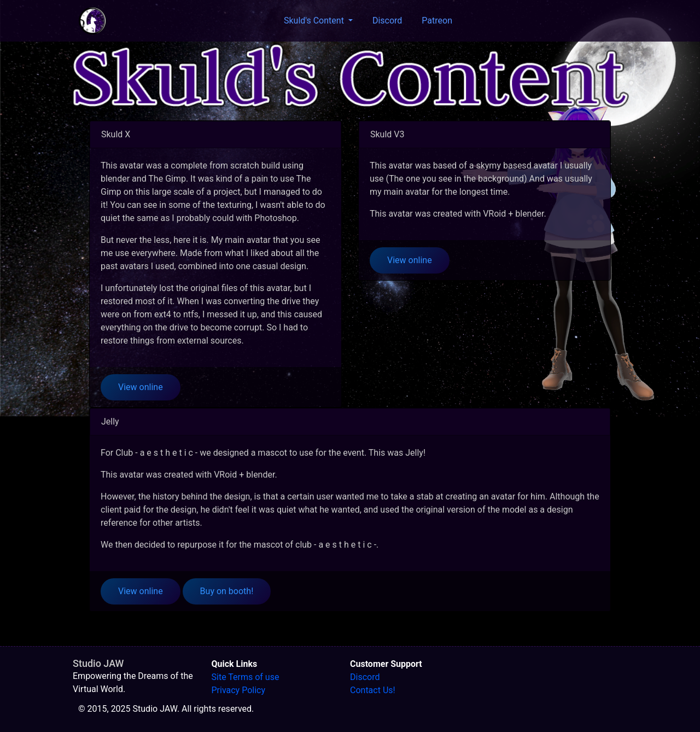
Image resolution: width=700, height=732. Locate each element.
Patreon (437, 21)
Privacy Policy (239, 690)
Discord (387, 21)
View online (141, 387)
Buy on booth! (227, 591)
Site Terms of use (246, 677)
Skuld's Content (315, 21)
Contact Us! (373, 690)
